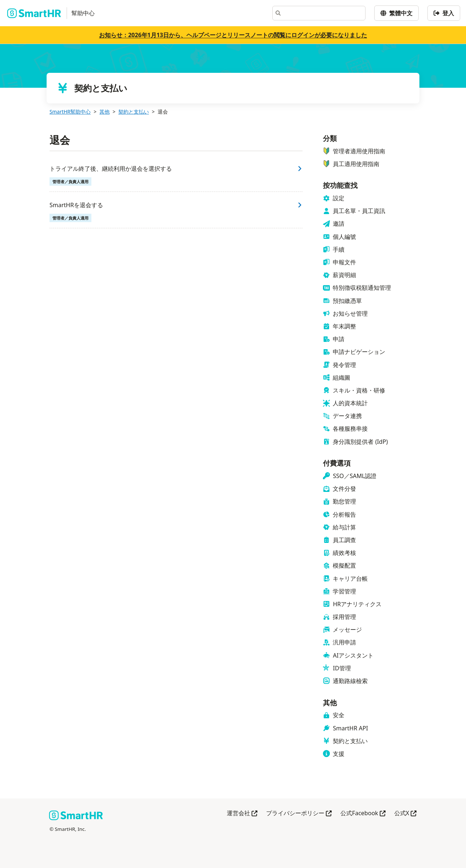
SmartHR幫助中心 (70, 112)
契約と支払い (134, 112)
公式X (405, 814)
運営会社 (242, 814)
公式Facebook (363, 814)
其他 (104, 112)
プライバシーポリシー (299, 814)
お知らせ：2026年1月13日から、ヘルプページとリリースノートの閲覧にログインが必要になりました (233, 35)
